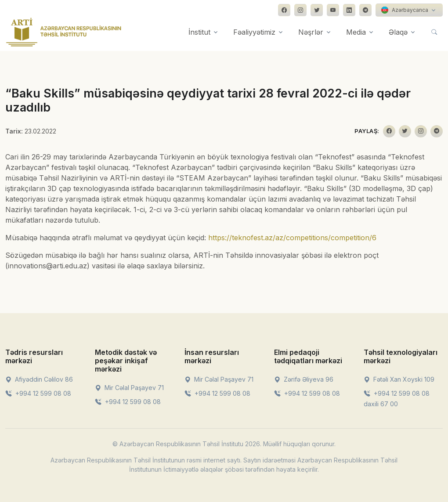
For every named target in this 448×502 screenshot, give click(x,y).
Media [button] (356, 32)
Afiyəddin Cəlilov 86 (39, 379)
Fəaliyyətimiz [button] (254, 32)
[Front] (64, 32)
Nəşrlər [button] (311, 32)
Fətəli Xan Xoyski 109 (399, 379)
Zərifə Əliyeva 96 (304, 379)
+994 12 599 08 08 (38, 393)
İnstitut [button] (199, 32)
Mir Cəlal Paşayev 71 (129, 388)
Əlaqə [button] (398, 32)
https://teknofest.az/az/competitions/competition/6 (292, 238)
